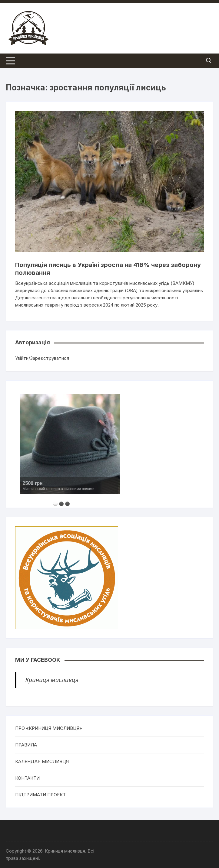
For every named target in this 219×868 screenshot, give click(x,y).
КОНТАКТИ (27, 778)
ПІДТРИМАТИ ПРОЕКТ (40, 795)
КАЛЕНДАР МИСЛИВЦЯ (42, 761)
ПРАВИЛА (26, 745)
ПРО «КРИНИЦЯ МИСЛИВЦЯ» (49, 728)
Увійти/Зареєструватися (42, 358)
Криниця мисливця (52, 680)
